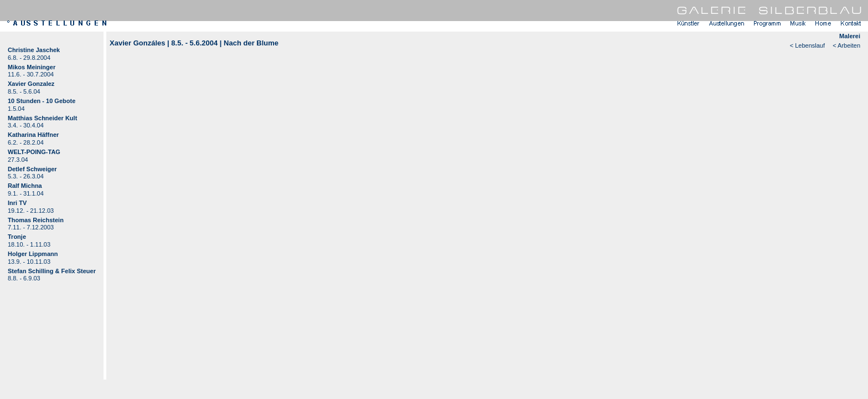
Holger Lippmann (33, 254)
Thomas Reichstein (36, 220)
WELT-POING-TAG (34, 152)
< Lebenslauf (807, 45)
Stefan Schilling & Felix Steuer (52, 271)
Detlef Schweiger (32, 169)
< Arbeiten (846, 45)
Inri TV (17, 203)
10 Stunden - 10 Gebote (42, 101)
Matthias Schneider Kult (42, 118)
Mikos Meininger (32, 67)
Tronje (17, 237)
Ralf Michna (25, 186)
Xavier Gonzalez (31, 84)
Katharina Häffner (33, 135)
